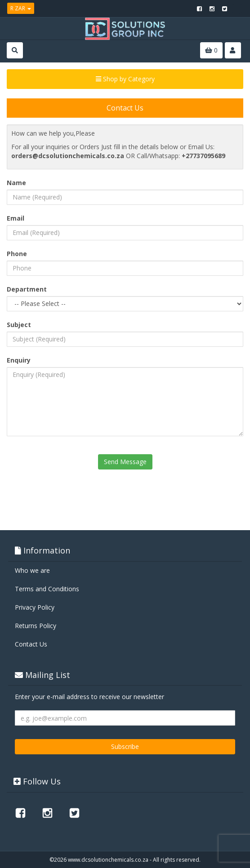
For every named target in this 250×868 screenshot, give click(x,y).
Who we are (32, 570)
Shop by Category (125, 79)
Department (27, 289)
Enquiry (19, 360)
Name (16, 183)
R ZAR (21, 8)
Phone (17, 254)
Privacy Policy (35, 607)
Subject (19, 325)
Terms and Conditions (47, 589)
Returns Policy (36, 626)
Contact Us (31, 644)
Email (16, 218)
